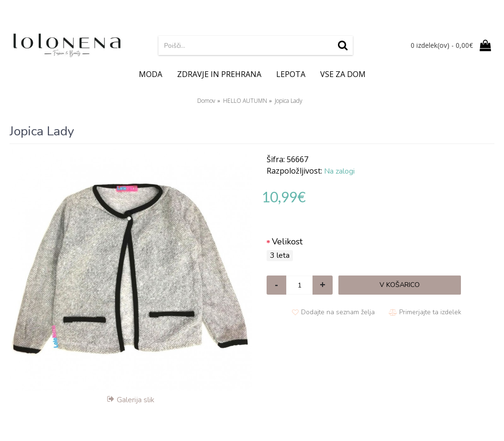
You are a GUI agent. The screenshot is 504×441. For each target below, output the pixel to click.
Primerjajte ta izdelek (430, 312)
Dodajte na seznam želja (338, 312)
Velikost (287, 242)
